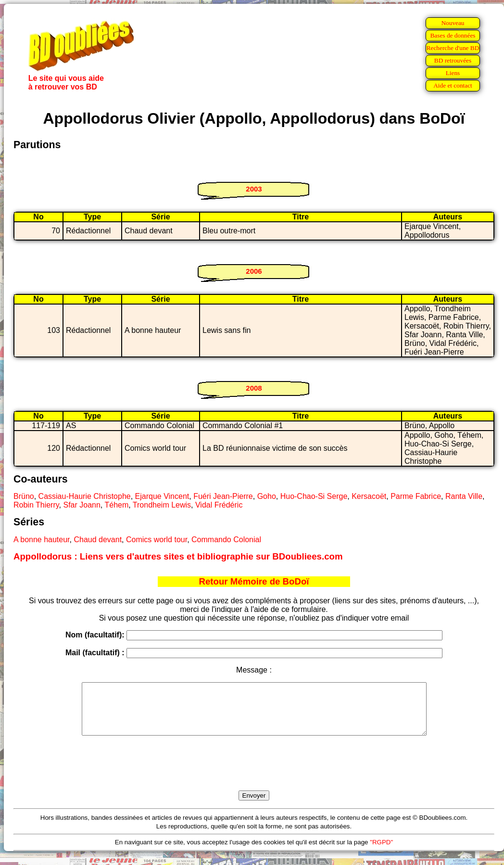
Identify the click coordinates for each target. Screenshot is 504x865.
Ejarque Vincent (162, 496)
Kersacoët (369, 496)
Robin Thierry (36, 505)
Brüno (24, 496)
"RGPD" (381, 852)
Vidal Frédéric (219, 505)
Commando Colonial (226, 540)
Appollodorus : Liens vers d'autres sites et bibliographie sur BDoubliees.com (178, 556)
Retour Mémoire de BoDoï (254, 581)
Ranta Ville (464, 496)
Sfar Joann (82, 505)
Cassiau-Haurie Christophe (85, 496)
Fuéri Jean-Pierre (223, 496)
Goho (267, 496)
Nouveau (453, 23)
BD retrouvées (453, 60)
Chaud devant (98, 540)
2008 (254, 388)
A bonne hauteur (42, 540)
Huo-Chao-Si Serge (314, 496)
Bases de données (453, 35)
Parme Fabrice (416, 496)
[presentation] (254, 774)
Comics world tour (157, 540)
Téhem (116, 505)
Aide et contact (453, 85)
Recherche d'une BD (453, 48)
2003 (254, 189)
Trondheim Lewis (162, 505)
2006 (254, 271)
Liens (453, 73)
